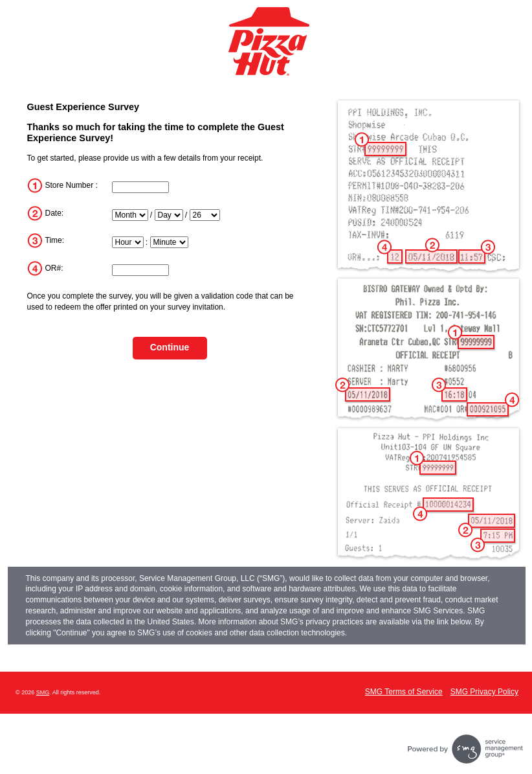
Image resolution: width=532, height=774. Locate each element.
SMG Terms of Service (404, 692)
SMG (43, 692)
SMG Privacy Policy (484, 692)
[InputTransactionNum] (140, 270)
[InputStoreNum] (140, 187)
